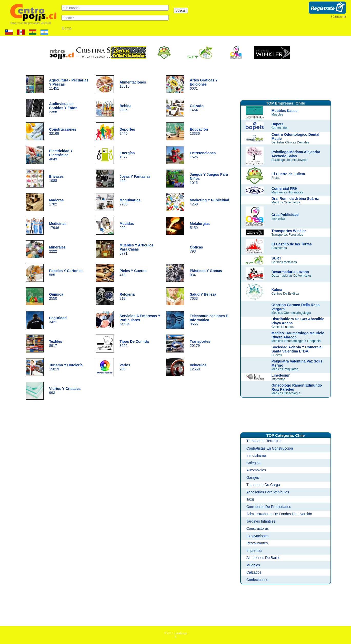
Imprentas (254, 550)
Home (67, 28)
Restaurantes (257, 543)
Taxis (250, 499)
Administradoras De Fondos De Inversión (279, 514)
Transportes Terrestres (264, 441)
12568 (198, 367)
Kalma (277, 290)
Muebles (253, 565)
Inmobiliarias (257, 455)
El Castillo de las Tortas (292, 244)
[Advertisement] (286, 83)
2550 (56, 296)
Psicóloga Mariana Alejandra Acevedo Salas (296, 154)
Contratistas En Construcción (270, 448)
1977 (127, 155)
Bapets (278, 124)
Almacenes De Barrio (263, 558)
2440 (127, 131)
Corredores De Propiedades (269, 507)
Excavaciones (257, 536)
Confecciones (257, 580)
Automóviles (256, 470)
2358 (63, 108)
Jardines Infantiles (261, 521)
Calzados (254, 572)
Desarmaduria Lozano (290, 272)
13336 (199, 131)
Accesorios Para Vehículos (268, 492)
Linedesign (281, 375)
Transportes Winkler (289, 231)
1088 (57, 179)
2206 (126, 108)
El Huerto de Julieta (288, 174)
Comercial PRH (284, 189)
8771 (137, 249)
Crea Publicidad (285, 215)
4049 (61, 155)
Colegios (253, 463)
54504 (140, 320)
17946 (58, 226)
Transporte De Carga (263, 485)
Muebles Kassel (285, 111)
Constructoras (258, 528)
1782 (57, 202)
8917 (56, 344)
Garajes (253, 477)
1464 (197, 108)
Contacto (338, 17)
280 (125, 367)
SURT (276, 258)
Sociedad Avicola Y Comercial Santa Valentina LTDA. (297, 349)
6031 (204, 84)
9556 (209, 320)
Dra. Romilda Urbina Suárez (295, 199)
